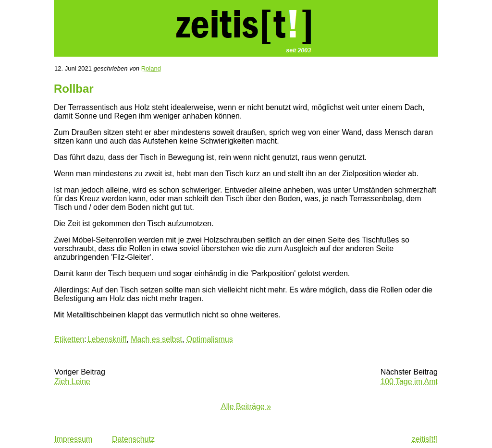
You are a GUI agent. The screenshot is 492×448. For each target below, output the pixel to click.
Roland (151, 68)
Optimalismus (210, 339)
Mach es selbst (156, 339)
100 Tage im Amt (409, 381)
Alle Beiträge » (246, 406)
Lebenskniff (107, 339)
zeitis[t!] (425, 439)
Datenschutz (133, 439)
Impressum (73, 439)
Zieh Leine (72, 381)
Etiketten (69, 339)
